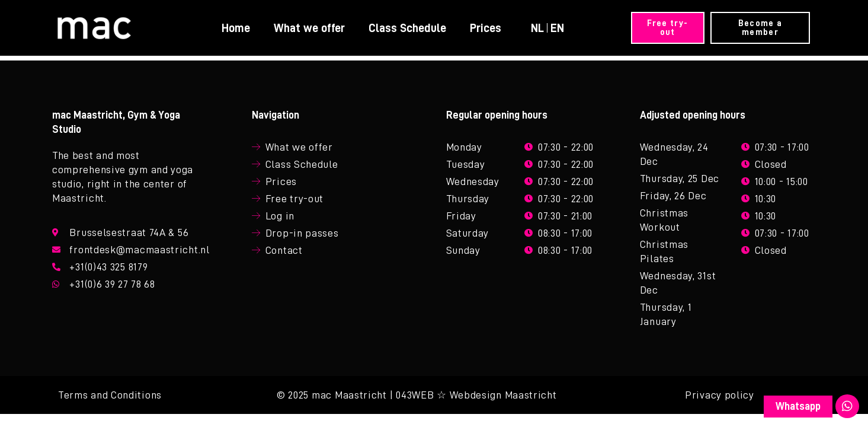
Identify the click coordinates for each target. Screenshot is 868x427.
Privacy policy (720, 395)
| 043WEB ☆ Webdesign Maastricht (473, 395)
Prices (486, 28)
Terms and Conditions (110, 395)
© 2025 (293, 395)
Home (236, 28)
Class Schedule (407, 28)
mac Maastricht (349, 395)
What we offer (309, 28)
